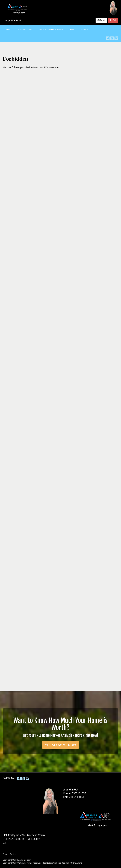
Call (113, 20)
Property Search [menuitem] (25, 30)
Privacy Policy (9, 854)
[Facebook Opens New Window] (108, 37)
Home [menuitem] (9, 30)
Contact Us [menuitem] (86, 30)
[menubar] (60, 30)
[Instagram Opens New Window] (116, 37)
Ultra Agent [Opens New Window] (76, 863)
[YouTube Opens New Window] (112, 37)
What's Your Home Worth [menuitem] (51, 30)
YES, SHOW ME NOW (60, 745)
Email (101, 20)
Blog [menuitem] (72, 30)
